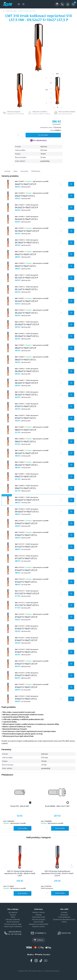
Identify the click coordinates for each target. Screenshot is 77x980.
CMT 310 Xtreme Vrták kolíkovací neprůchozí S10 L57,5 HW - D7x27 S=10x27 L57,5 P (57, 873)
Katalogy (38, 915)
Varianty (7, 171)
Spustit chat (66, 933)
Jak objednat (13, 912)
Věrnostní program (39, 920)
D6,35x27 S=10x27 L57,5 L (27, 371)
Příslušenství (36, 171)
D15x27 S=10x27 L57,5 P (26, 664)
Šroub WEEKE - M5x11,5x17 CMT (57, 806)
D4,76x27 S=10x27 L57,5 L (27, 243)
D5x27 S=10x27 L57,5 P (26, 254)
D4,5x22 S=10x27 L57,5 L (26, 219)
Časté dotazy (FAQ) (39, 917)
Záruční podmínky (13, 922)
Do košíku (43, 135)
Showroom (64, 915)
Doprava (13, 915)
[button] (6, 865)
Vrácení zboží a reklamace (13, 927)
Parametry (24, 171)
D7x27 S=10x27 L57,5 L (26, 418)
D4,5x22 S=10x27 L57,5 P (26, 207)
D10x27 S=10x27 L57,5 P (26, 523)
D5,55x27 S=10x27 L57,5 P (27, 324)
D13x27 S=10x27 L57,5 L (26, 629)
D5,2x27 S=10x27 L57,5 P (26, 301)
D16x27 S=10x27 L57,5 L (26, 699)
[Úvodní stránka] (4, 11)
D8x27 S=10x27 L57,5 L (26, 441)
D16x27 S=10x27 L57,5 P (26, 687)
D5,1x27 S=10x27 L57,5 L (26, 289)
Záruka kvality (39, 922)
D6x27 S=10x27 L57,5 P (26, 348)
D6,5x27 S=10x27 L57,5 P (26, 383)
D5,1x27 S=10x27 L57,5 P (26, 278)
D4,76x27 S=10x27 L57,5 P (27, 231)
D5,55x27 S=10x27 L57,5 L (27, 336)
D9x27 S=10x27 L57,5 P (26, 476)
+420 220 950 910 (15, 932)
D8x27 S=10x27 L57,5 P (26, 430)
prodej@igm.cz (41, 933)
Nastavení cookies (38, 927)
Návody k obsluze (38, 912)
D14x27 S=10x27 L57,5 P (26, 640)
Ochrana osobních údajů (13, 924)
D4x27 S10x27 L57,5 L (25, 196)
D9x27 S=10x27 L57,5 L (26, 488)
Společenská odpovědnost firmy (64, 920)
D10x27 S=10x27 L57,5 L (26, 535)
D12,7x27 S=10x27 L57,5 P (27, 593)
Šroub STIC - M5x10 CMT (20, 806)
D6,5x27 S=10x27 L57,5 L (26, 395)
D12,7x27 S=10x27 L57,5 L (27, 605)
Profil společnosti (64, 917)
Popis (15, 171)
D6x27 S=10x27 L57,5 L (26, 360)
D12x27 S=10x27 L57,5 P (26, 570)
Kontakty (64, 912)
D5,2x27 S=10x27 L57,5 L (26, 313)
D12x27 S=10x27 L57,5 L (26, 582)
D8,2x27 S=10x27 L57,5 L (26, 465)
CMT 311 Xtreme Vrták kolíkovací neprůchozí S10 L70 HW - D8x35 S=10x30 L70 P (20, 873)
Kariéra (64, 922)
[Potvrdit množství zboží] (71, 184)
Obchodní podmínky (13, 920)
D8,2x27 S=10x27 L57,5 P (26, 453)
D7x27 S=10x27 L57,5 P (26, 406)
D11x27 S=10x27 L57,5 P (26, 547)
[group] (20, 90)
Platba (13, 917)
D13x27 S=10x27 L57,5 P (26, 617)
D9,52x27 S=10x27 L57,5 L (27, 512)
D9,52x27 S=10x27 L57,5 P (27, 500)
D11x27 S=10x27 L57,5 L (26, 558)
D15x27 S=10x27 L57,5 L (26, 675)
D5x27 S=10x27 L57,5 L (26, 266)
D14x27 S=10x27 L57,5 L (26, 652)
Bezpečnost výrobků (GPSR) (39, 924)
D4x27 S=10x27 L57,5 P (26, 184)
